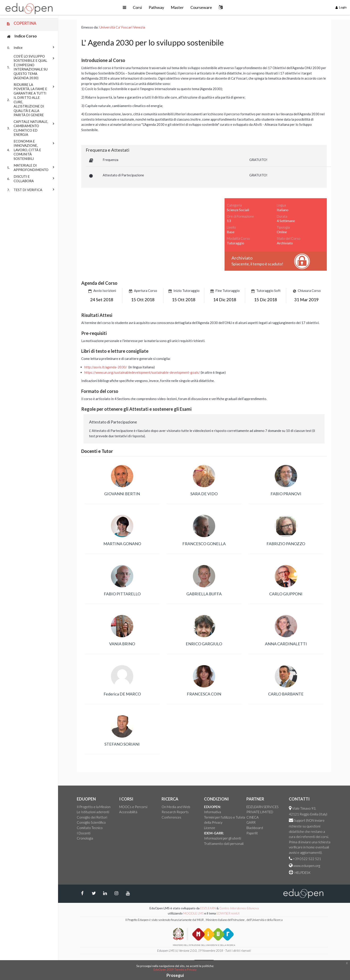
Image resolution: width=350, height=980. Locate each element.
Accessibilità (128, 812)
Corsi (137, 7)
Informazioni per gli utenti (223, 838)
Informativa (212, 812)
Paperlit (252, 833)
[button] (124, 7)
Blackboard (255, 828)
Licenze (210, 828)
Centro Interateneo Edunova (239, 908)
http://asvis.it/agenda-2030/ (106, 367)
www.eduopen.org (307, 866)
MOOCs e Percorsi (133, 807)
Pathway (156, 7)
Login (341, 7)
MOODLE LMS (193, 913)
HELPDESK (302, 873)
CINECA (253, 817)
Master (177, 7)
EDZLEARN (208, 908)
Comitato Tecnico (90, 828)
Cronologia (85, 838)
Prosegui (175, 975)
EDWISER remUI (228, 913)
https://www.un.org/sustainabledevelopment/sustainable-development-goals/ (142, 372)
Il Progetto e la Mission (94, 807)
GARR (251, 822)
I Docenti (84, 833)
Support (300, 820)
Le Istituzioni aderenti (93, 812)
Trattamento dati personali (224, 844)
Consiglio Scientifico (91, 822)
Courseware (201, 7)
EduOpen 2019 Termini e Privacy (175, 970)
